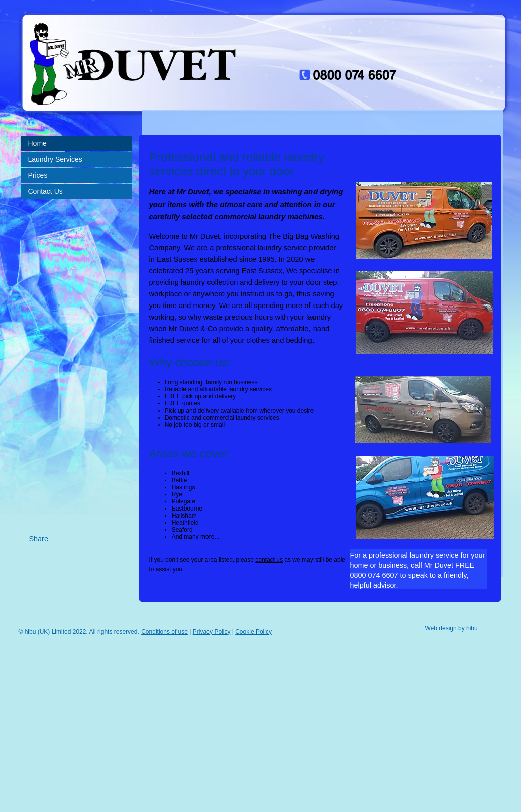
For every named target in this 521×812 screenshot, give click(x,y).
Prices (38, 175)
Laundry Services (55, 159)
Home (37, 143)
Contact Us (45, 191)
